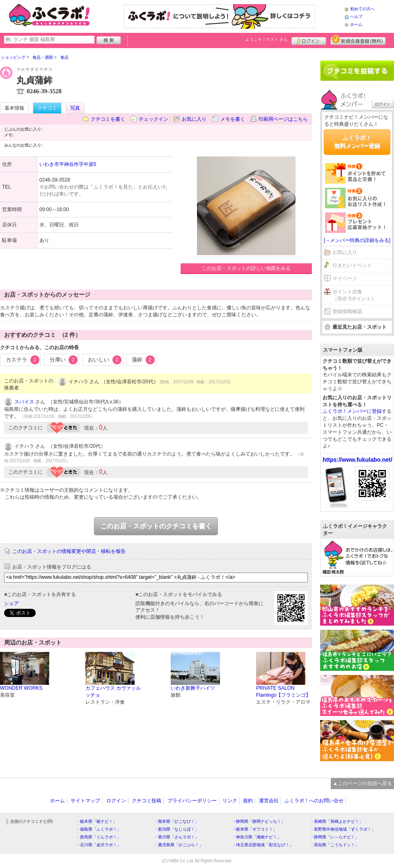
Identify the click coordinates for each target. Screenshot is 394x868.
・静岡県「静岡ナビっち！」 (259, 821)
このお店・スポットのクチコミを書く (156, 526)
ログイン (309, 40)
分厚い (64, 360)
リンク (230, 801)
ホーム (356, 24)
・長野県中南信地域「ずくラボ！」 (343, 829)
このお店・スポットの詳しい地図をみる (246, 268)
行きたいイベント (352, 265)
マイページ (345, 279)
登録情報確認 (347, 311)
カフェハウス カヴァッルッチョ (113, 692)
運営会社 (269, 801)
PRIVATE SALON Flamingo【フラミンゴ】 (283, 692)
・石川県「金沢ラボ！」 (98, 845)
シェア (11, 603)
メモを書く (233, 119)
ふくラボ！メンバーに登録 (352, 411)
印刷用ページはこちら (283, 119)
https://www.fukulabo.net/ (357, 460)
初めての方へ (362, 9)
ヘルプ (356, 17)
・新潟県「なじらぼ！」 (176, 829)
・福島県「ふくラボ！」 (98, 829)
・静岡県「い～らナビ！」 (334, 837)
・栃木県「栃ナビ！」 (96, 821)
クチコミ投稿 (147, 801)
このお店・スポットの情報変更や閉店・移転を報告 (69, 551)
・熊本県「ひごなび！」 (176, 821)
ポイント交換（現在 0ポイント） (354, 295)
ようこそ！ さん (267, 39)
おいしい (105, 360)
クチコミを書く (108, 119)
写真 (75, 108)
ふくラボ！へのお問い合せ (314, 801)
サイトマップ (85, 801)
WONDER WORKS (21, 688)
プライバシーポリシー (192, 801)
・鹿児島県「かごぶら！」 (179, 845)
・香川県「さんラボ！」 (176, 837)
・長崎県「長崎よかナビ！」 (337, 821)
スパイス (24, 402)
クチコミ (47, 108)
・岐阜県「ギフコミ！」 (254, 829)
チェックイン (153, 119)
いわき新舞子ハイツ (193, 688)
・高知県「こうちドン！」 (334, 845)
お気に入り (194, 119)
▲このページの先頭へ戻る (362, 783)
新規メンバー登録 (358, 40)
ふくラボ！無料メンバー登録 (357, 142)
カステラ (23, 360)
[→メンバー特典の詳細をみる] (357, 240)
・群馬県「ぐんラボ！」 (98, 837)
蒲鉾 (143, 360)
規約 (248, 801)
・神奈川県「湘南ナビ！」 (257, 837)
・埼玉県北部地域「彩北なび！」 (263, 845)
